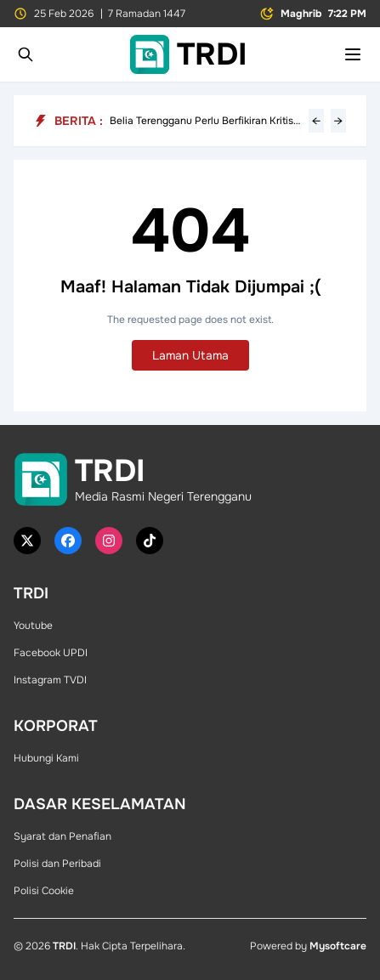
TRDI (64, 946)
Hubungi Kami (46, 758)
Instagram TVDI (50, 680)
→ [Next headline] (338, 121)
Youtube (33, 626)
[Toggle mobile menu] (353, 54)
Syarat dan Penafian (62, 836)
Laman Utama (190, 355)
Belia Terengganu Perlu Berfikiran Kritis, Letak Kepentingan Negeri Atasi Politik (203, 121)
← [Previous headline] (316, 121)
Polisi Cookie (44, 891)
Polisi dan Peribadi (57, 864)
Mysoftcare (338, 946)
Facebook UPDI (51, 653)
